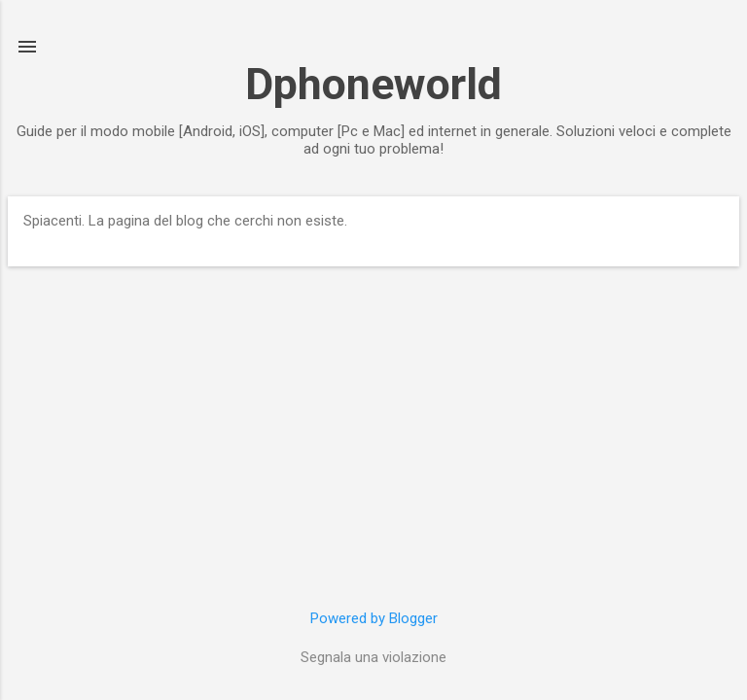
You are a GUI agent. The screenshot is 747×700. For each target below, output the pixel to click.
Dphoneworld (373, 84)
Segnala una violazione (373, 657)
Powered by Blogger (374, 618)
